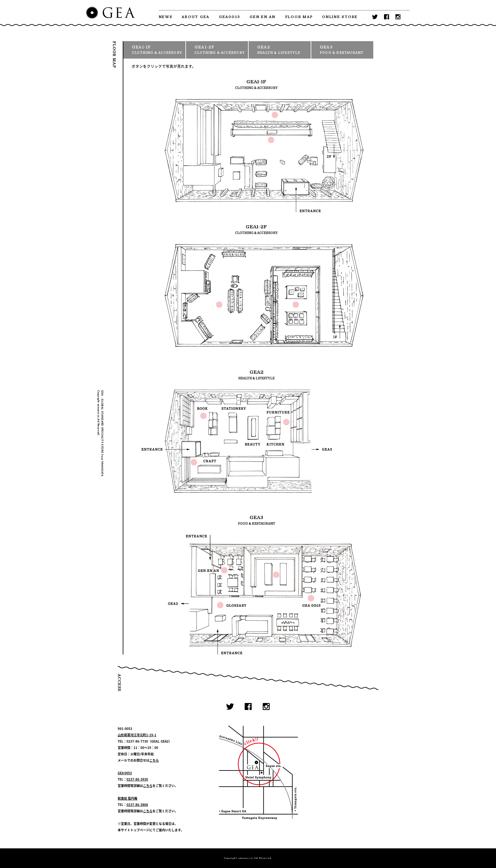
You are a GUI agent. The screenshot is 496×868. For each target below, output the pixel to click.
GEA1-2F (221, 50)
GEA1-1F (159, 50)
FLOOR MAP (299, 17)
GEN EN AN (263, 17)
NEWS (166, 17)
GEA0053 (229, 17)
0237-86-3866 (137, 805)
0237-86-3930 (137, 779)
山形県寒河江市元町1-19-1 (137, 735)
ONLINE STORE (340, 17)
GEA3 (347, 50)
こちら (154, 760)
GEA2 (284, 50)
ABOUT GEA (195, 17)
